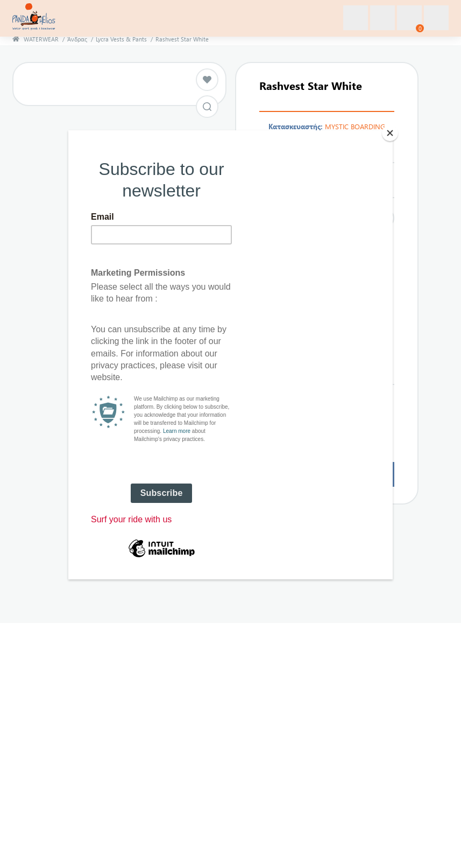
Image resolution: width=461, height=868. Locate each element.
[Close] (390, 133)
